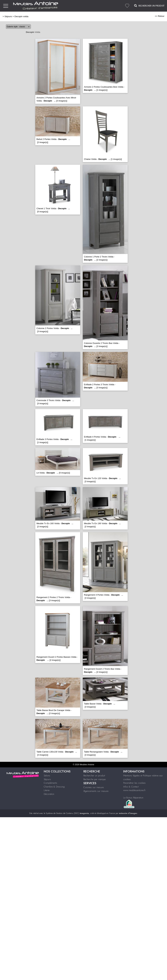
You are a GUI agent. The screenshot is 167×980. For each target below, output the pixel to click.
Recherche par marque (95, 779)
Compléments (50, 783)
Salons (47, 776)
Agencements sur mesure (96, 791)
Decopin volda (21, 16)
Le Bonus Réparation (133, 798)
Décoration (49, 794)
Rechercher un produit (94, 776)
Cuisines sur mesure (94, 787)
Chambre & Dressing (54, 787)
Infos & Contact (131, 787)
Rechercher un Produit (149, 6)
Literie (47, 790)
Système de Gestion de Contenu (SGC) (67, 813)
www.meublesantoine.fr (134, 790)
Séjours (8, 16)
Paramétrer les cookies (134, 783)
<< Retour (160, 16)
